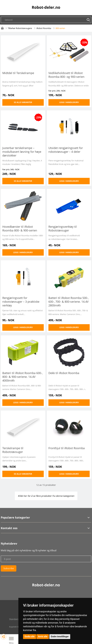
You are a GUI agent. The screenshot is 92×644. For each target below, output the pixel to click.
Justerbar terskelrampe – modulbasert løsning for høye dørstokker (22, 152)
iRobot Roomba (44, 28)
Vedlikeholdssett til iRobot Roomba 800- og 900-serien (66, 75)
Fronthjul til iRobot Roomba (67, 448)
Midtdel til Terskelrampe (18, 73)
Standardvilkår (17, 619)
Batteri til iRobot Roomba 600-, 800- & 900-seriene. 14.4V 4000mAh (22, 377)
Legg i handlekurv (69, 102)
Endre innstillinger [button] (60, 637)
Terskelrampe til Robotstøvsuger (13, 450)
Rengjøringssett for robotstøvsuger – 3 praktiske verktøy (21, 302)
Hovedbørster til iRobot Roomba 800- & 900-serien (20, 228)
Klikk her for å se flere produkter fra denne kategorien (46, 496)
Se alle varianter (23, 102)
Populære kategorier (15, 517)
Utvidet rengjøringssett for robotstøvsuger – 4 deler (66, 150)
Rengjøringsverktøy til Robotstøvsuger (63, 228)
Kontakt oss (9, 528)
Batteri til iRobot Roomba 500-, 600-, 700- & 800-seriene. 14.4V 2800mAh (68, 302)
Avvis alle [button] (43, 637)
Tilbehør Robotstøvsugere (20, 28)
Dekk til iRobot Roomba (64, 373)
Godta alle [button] (30, 637)
